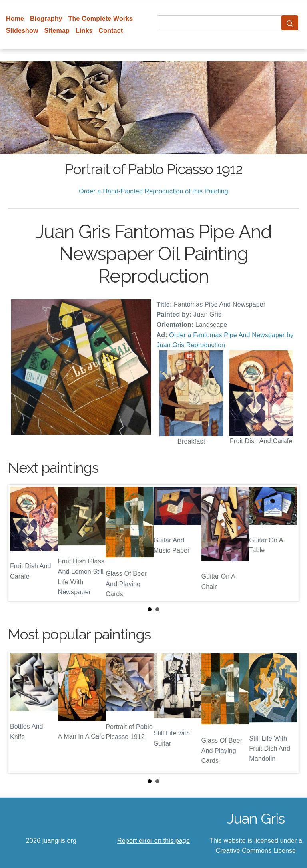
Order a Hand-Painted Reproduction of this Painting (153, 191)
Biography (46, 19)
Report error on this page (153, 841)
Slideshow (22, 31)
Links (84, 31)
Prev (20, 543)
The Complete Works (101, 19)
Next (287, 543)
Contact (111, 31)
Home (15, 19)
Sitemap (57, 31)
